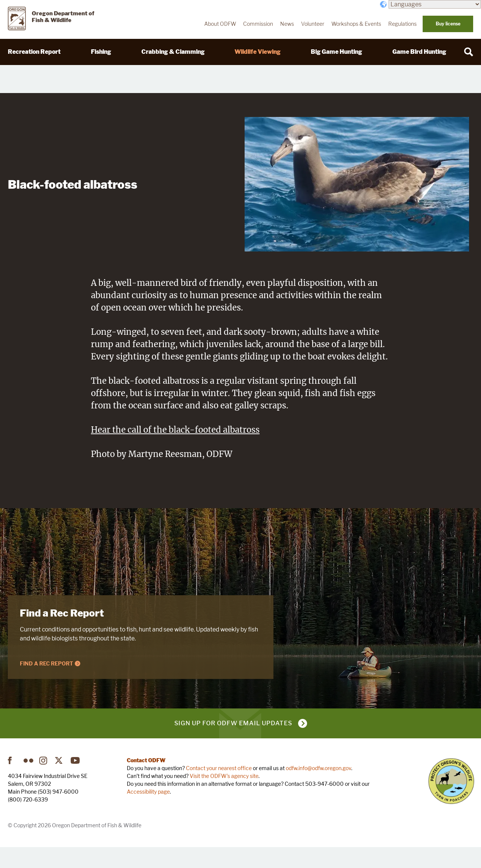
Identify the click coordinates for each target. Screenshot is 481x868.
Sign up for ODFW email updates (233, 745)
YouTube (76, 782)
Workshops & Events (356, 24)
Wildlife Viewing (258, 52)
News (287, 24)
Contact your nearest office (219, 790)
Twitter (60, 782)
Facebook (13, 782)
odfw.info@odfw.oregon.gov (318, 790)
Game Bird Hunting (419, 52)
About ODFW (220, 24)
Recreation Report (34, 52)
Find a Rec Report (62, 635)
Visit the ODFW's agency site (224, 798)
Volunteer (313, 24)
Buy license (448, 24)
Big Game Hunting (336, 52)
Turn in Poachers (451, 803)
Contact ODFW (146, 782)
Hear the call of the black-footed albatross (175, 452)
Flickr (28, 782)
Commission (258, 24)
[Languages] (435, 4)
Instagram (44, 782)
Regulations (402, 24)
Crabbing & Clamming (173, 52)
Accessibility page (148, 814)
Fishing (101, 52)
